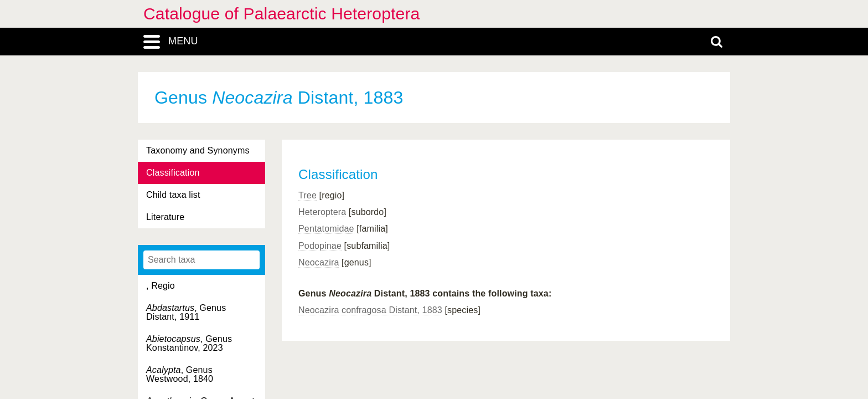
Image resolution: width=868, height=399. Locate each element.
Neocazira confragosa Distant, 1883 (370, 310)
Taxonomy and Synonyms (198, 150)
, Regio (161, 286)
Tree (308, 195)
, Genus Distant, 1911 (186, 312)
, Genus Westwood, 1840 (180, 374)
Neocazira (319, 262)
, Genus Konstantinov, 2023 (189, 343)
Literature (165, 217)
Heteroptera (322, 212)
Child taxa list (173, 195)
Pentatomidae (326, 229)
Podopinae (320, 246)
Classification (173, 173)
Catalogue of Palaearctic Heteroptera (281, 14)
